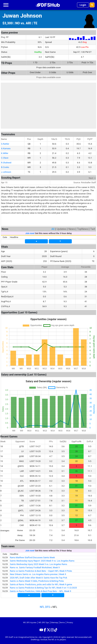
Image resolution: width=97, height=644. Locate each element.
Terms (62, 621)
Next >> (92, 177)
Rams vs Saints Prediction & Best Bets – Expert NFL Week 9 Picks (41, 570)
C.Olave (5, 157)
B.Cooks (5, 166)
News (72, 228)
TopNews (82, 228)
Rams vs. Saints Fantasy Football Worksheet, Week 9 (35, 566)
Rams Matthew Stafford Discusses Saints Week (32, 556)
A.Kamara (6, 147)
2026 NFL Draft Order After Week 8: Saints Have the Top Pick (38, 577)
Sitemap (54, 621)
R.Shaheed (6, 161)
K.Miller (5, 152)
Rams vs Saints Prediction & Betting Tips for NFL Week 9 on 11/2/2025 (43, 587)
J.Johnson (6, 171)
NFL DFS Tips (44, 621)
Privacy (70, 621)
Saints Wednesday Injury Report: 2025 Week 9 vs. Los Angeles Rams (42, 560)
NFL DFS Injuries (30, 621)
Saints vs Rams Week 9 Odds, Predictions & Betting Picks (37, 580)
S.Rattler (5, 143)
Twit (93, 228)
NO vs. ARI (23, 23)
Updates (61, 228)
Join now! (30, 232)
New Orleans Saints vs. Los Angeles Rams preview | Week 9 (38, 573)
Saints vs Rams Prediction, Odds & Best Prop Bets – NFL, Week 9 (40, 590)
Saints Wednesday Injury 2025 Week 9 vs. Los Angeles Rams (38, 563)
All (53, 228)
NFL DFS (45, 606)
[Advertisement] (48, 106)
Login (83, 5)
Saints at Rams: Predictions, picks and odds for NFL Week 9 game (41, 583)
